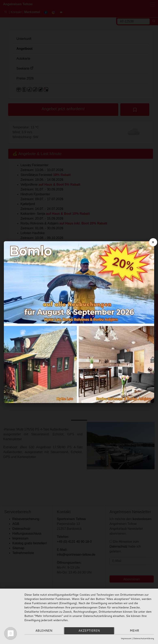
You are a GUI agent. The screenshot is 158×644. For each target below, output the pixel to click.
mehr (135, 631)
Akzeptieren (89, 631)
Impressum (126, 638)
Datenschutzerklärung (144, 638)
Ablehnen (44, 631)
